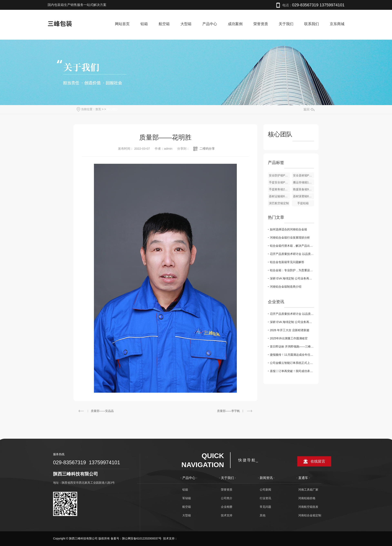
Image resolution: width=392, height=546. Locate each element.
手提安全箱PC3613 (279, 182)
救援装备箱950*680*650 (303, 189)
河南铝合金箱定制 (310, 515)
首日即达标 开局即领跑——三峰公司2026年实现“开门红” (292, 346)
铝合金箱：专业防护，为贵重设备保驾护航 (292, 270)
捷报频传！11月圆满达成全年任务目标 (292, 355)
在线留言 (318, 461)
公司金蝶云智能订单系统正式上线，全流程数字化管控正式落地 (292, 363)
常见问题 (265, 507)
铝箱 (144, 24)
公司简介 (227, 498)
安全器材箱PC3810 (303, 175)
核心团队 (112, 109)
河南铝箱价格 (307, 498)
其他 (263, 515)
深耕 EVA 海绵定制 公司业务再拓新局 (292, 278)
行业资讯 (265, 498)
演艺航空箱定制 (279, 203)
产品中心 (210, 24)
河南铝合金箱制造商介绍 (286, 287)
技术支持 (227, 515)
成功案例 (235, 24)
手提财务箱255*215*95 (279, 189)
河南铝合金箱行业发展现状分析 (290, 238)
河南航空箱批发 (308, 507)
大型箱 (186, 24)
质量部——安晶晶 (102, 411)
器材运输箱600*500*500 (279, 196)
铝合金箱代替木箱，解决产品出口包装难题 (292, 246)
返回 (309, 109)
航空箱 (164, 24)
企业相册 (227, 507)
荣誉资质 (261, 24)
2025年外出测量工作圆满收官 (289, 338)
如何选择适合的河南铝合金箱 (288, 229)
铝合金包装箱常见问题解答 (287, 262)
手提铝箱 (303, 203)
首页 (98, 109)
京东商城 (337, 24)
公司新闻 (265, 490)
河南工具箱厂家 (308, 490)
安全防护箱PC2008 (279, 175)
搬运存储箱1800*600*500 (303, 182)
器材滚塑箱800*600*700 (303, 196)
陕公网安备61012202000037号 (142, 538)
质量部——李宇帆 (228, 411)
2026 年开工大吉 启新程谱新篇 (290, 330)
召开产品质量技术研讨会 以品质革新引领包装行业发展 (292, 254)
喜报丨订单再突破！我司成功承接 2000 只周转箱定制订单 (292, 371)
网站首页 (122, 24)
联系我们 (312, 24)
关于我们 (286, 24)
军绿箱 (187, 498)
